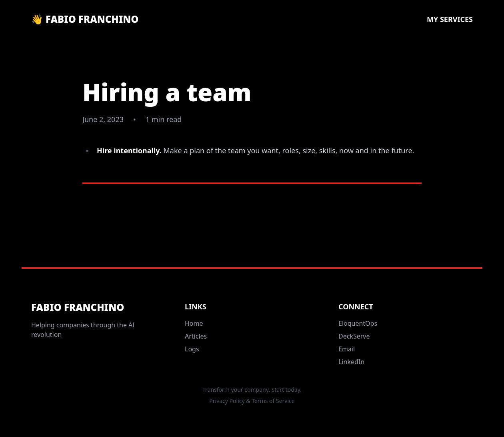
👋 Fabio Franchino (85, 19)
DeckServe (354, 336)
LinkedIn (351, 362)
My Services (450, 19)
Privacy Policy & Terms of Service (252, 401)
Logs (192, 349)
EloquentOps (358, 323)
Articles (196, 336)
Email (347, 349)
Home (194, 323)
